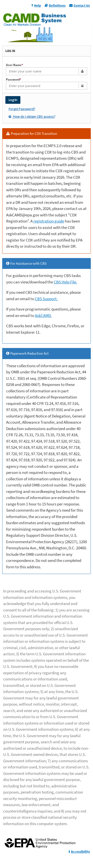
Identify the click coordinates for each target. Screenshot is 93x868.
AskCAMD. (43, 315)
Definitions (55, 5)
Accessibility (79, 851)
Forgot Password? (22, 109)
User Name (14, 65)
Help (36, 5)
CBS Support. (46, 299)
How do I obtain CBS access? (32, 117)
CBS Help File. (65, 282)
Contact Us (80, 5)
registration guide (49, 221)
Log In (13, 100)
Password (13, 79)
